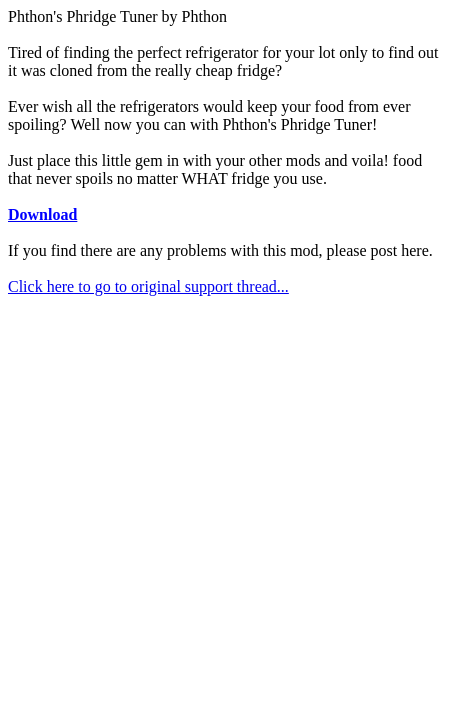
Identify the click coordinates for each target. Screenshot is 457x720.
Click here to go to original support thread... (148, 286)
